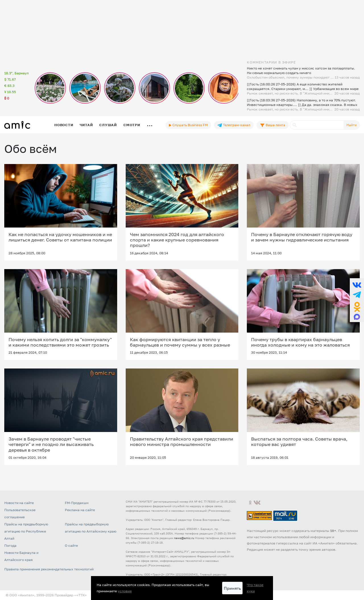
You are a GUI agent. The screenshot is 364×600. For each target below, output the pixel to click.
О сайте (71, 545)
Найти (351, 125)
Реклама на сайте (80, 510)
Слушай (108, 125)
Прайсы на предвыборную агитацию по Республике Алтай (26, 531)
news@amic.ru (184, 538)
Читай (86, 125)
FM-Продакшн (77, 503)
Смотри (132, 125)
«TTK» (82, 595)
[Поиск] (317, 125)
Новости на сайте (19, 503)
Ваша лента (273, 125)
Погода (10, 545)
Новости (64, 125)
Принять (232, 588)
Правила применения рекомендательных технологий (49, 569)
